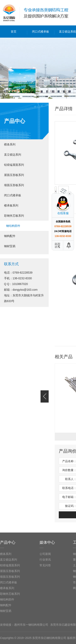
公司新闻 (45, 554)
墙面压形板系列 (14, 185)
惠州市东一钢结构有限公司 (31, 625)
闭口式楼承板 (41, 32)
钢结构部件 (13, 226)
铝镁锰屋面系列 (14, 165)
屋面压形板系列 (14, 175)
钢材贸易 (10, 246)
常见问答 (45, 565)
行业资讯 (45, 560)
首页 (14, 32)
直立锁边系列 (13, 155)
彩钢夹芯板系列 (14, 216)
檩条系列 (10, 144)
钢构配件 (10, 236)
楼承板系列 (11, 205)
